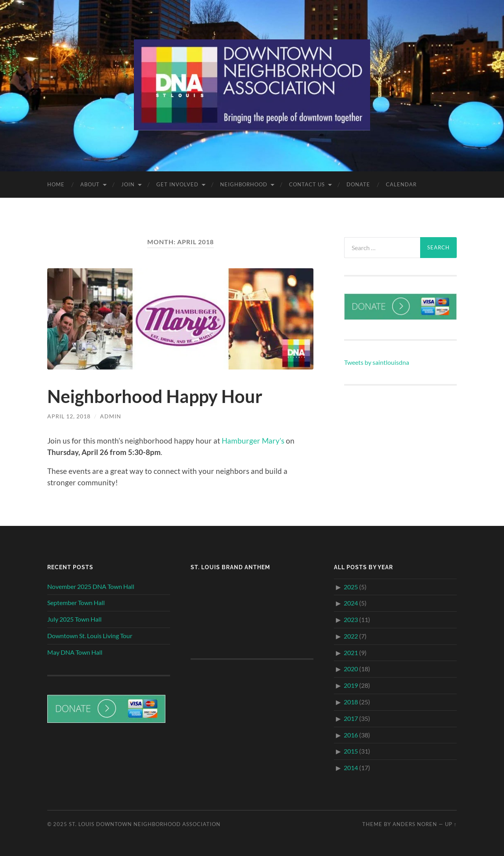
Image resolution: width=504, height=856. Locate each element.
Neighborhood (244, 184)
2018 (351, 702)
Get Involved (177, 184)
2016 (351, 735)
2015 (351, 751)
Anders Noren (415, 824)
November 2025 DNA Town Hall (91, 586)
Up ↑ (451, 824)
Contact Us (307, 184)
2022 (351, 636)
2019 (351, 685)
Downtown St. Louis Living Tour (90, 636)
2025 (351, 587)
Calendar (401, 184)
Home (56, 184)
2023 (351, 619)
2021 (351, 653)
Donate (358, 184)
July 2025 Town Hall (74, 619)
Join (128, 184)
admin (111, 416)
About (90, 184)
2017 (351, 718)
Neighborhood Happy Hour (155, 396)
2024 (351, 603)
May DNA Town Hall (75, 652)
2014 (351, 768)
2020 (351, 669)
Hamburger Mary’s (253, 441)
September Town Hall (76, 603)
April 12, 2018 (69, 416)
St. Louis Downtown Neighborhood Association (145, 824)
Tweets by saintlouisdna (377, 362)
